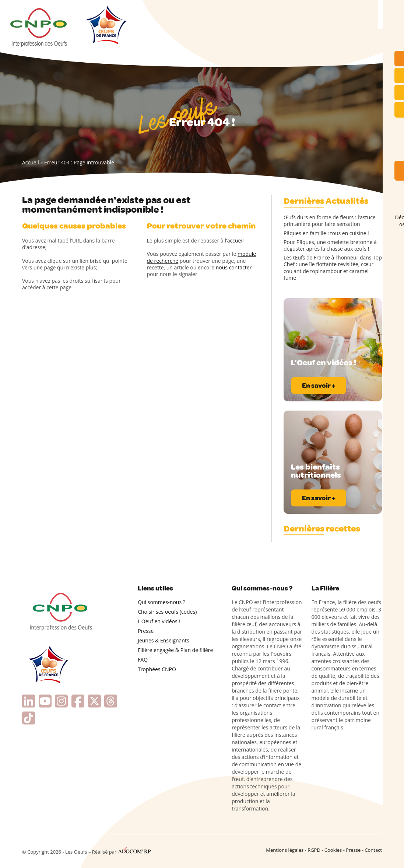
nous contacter (234, 267)
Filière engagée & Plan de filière (175, 650)
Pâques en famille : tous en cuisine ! (326, 233)
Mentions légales (285, 850)
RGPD (314, 850)
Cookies (333, 850)
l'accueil (234, 240)
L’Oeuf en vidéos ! (159, 621)
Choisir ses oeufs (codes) (167, 612)
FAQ (143, 660)
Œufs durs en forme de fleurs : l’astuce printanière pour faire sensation (330, 221)
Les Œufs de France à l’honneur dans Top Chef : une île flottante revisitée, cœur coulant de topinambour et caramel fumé (333, 268)
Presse (146, 631)
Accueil (31, 162)
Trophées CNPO (157, 669)
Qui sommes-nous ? (161, 602)
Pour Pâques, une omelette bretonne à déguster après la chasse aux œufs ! (330, 245)
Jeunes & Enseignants (163, 640)
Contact (373, 850)
